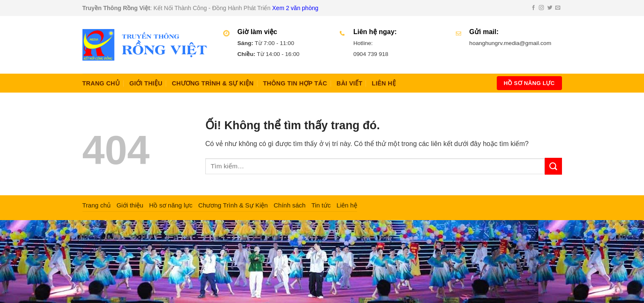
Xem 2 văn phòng (295, 8)
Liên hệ (384, 83)
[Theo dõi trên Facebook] (533, 8)
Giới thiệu (146, 83)
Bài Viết (349, 83)
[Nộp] (553, 166)
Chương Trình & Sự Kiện (212, 83)
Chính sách (289, 205)
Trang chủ (101, 83)
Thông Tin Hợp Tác (295, 83)
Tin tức (321, 205)
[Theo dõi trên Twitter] (550, 8)
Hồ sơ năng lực (171, 205)
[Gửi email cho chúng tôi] (558, 8)
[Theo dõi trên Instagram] (541, 8)
